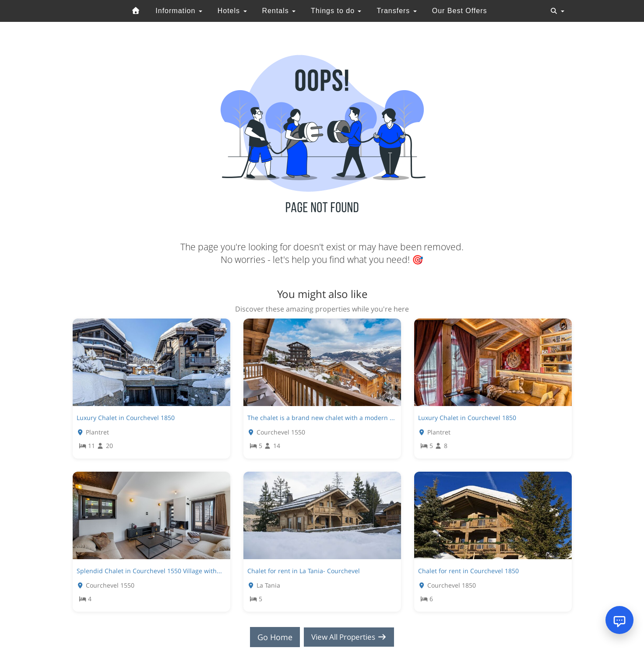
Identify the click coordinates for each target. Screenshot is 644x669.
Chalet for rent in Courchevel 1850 (468, 571)
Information (179, 11)
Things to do (336, 11)
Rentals (279, 11)
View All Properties (349, 637)
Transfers (396, 11)
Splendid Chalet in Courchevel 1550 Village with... (149, 571)
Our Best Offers (460, 11)
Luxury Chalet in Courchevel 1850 (126, 418)
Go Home (272, 637)
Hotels (232, 11)
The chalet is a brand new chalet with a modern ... (321, 418)
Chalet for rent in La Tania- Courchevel (304, 571)
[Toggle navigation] (557, 11)
